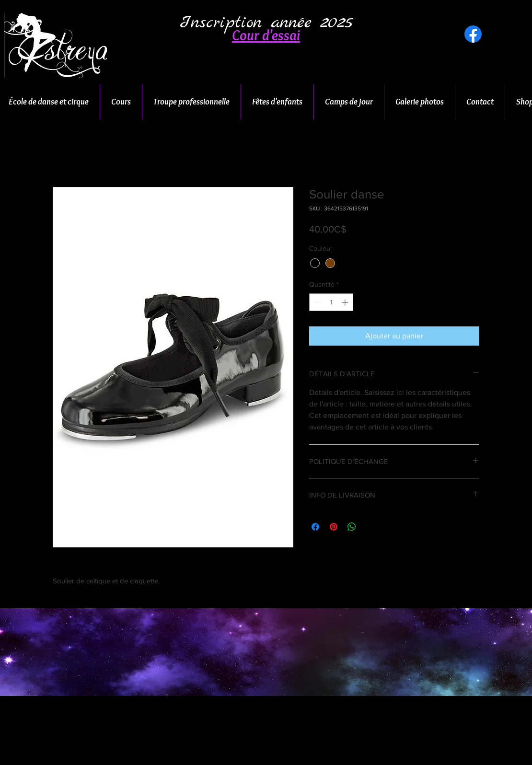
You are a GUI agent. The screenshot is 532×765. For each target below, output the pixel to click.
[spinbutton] (331, 302)
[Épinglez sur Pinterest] (334, 527)
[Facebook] (473, 34)
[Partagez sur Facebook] (315, 527)
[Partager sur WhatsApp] (352, 527)
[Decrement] (317, 302)
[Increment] (346, 302)
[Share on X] (370, 527)
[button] (266, 35)
